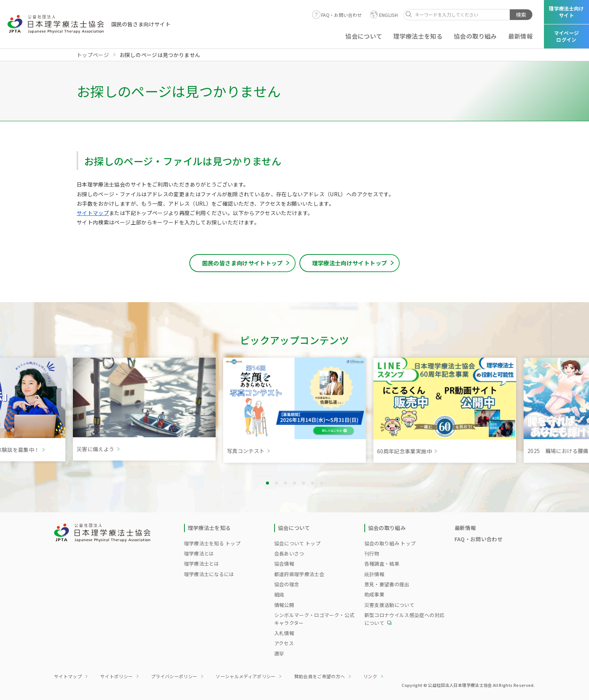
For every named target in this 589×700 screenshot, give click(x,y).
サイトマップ (93, 213)
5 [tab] (304, 483)
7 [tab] (322, 483)
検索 (521, 15)
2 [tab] (276, 483)
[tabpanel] (294, 410)
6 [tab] (313, 483)
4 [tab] (294, 483)
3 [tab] (285, 483)
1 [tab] (267, 483)
